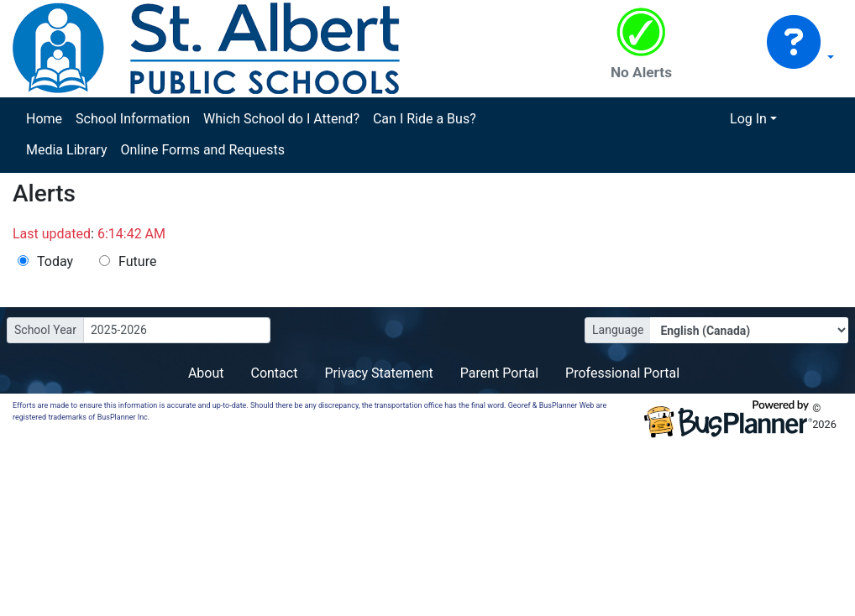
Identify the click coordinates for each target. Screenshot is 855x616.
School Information (133, 119)
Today (55, 261)
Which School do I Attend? (281, 119)
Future (137, 261)
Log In (748, 119)
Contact (274, 373)
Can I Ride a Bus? (425, 119)
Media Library (66, 150)
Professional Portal (622, 373)
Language (618, 330)
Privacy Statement (378, 373)
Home (44, 119)
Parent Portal (499, 373)
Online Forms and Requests (202, 150)
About (206, 373)
